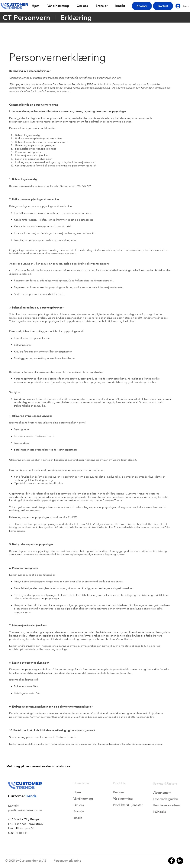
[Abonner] (142, 6)
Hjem (77, 792)
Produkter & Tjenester (128, 805)
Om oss (79, 805)
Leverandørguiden (166, 799)
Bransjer (79, 811)
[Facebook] (172, 861)
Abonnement (162, 793)
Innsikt (78, 818)
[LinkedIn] (180, 861)
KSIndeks (159, 812)
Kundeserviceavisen (166, 805)
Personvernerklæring (68, 861)
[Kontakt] (163, 6)
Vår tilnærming (83, 799)
